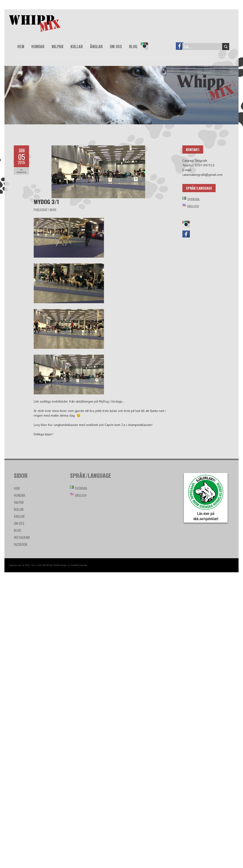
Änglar (96, 47)
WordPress (48, 565)
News (53, 210)
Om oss (116, 47)
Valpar (57, 47)
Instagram (147, 49)
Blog (133, 47)
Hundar (38, 47)
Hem (21, 47)
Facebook (182, 49)
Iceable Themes (79, 565)
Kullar (77, 47)
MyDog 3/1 (46, 202)
